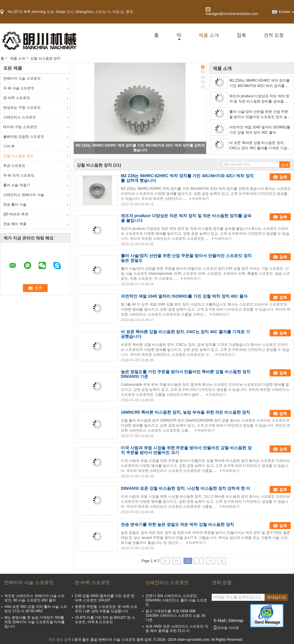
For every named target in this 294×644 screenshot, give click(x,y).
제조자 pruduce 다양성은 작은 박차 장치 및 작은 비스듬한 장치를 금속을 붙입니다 (259, 99)
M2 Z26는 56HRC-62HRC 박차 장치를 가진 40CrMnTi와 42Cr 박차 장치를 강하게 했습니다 (259, 83)
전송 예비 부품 (15, 224)
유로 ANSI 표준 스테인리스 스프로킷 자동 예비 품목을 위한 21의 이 (177, 629)
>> (211, 561)
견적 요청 (274, 35)
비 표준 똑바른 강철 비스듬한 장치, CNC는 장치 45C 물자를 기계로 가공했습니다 (260, 146)
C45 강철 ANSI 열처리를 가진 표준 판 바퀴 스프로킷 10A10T (105, 598)
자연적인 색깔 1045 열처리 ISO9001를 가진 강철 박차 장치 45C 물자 (260, 130)
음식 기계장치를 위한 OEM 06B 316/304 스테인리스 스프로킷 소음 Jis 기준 (175, 616)
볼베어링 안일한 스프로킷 (24, 137)
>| (222, 561)
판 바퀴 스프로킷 (17, 98)
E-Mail (220, 620)
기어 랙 (9, 146)
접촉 (241, 35)
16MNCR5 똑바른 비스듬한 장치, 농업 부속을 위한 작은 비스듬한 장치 (186, 412)
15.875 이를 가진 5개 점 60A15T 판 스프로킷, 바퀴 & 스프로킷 (105, 620)
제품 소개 (209, 35)
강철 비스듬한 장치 (18, 156)
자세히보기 (201, 199)
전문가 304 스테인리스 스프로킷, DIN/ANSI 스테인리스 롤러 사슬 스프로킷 (176, 600)
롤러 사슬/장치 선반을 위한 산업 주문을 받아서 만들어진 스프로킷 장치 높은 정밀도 (260, 115)
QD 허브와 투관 (16, 214)
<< (177, 561)
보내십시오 (277, 597)
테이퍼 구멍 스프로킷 (20, 127)
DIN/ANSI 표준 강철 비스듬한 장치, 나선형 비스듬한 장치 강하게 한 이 (186, 488)
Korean (286, 12)
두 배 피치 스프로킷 (19, 175)
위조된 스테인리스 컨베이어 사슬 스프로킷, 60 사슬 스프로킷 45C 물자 (35, 598)
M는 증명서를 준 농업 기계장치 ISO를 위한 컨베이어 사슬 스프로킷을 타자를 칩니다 (35, 622)
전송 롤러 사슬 (15, 204)
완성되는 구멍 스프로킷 (22, 108)
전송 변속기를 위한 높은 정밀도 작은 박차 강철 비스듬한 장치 (177, 524)
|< (165, 561)
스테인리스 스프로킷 (20, 117)
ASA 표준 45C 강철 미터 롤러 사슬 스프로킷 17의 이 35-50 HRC (36, 609)
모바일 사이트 (226, 628)
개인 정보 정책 (60, 640)
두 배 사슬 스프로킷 (19, 88)
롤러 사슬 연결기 (17, 185)
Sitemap (236, 620)
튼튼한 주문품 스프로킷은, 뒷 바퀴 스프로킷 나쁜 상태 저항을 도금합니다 (106, 609)
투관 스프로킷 (14, 166)
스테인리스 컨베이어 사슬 (24, 195)
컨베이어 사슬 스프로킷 (22, 78)
